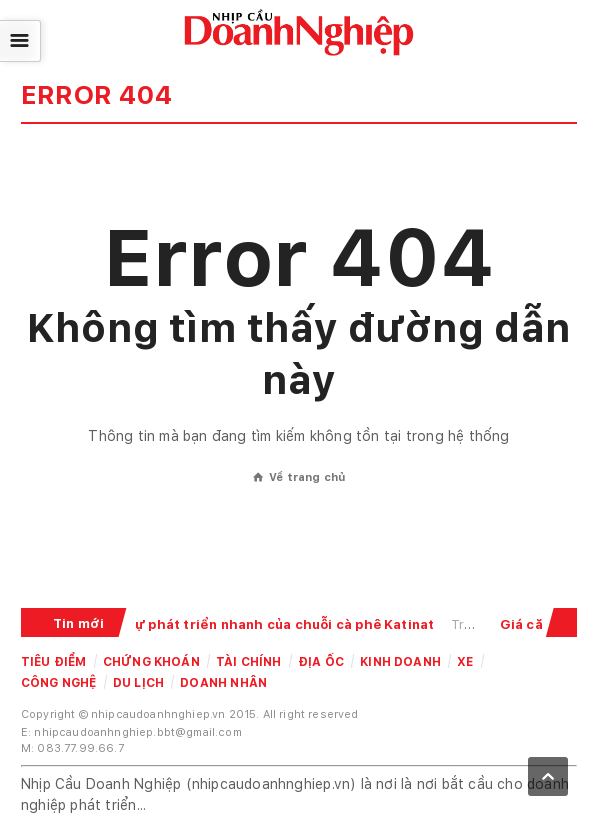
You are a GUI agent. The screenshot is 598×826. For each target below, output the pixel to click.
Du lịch (138, 683)
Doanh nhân (223, 683)
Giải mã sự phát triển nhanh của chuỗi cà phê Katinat (258, 624)
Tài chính (249, 662)
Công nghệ (59, 683)
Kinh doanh (400, 662)
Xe (465, 662)
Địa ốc (321, 662)
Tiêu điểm (54, 662)
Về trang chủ (299, 477)
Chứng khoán (151, 662)
